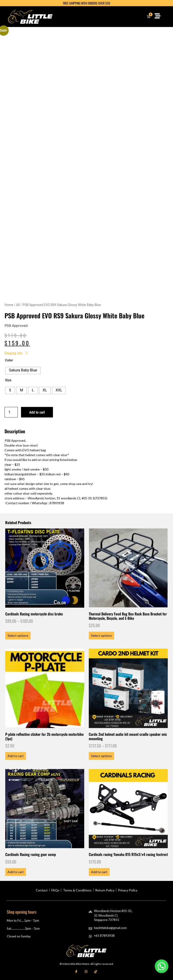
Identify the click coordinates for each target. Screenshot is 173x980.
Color (9, 360)
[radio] (23, 371)
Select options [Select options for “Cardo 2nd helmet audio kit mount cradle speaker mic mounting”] (101, 756)
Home (9, 305)
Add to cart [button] (16, 756)
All (18, 305)
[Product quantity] (11, 412)
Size (8, 380)
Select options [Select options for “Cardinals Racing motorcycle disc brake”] (18, 635)
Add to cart (37, 412)
